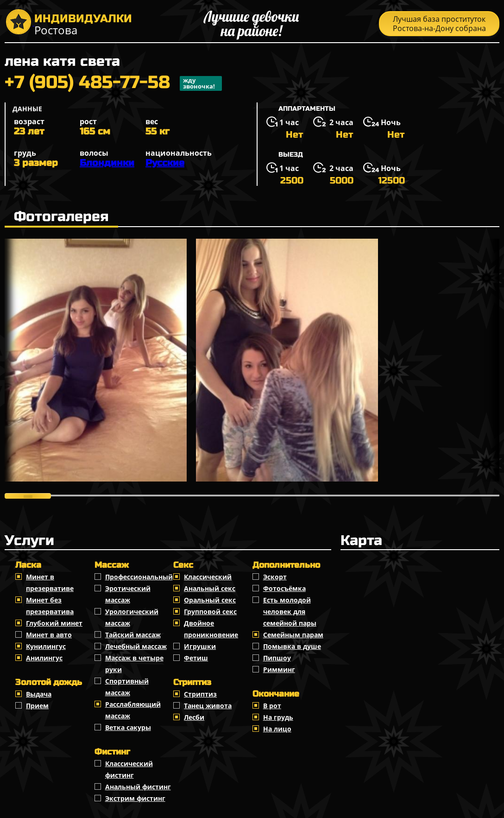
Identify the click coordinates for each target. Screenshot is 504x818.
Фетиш (196, 658)
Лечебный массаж (136, 646)
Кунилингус (46, 646)
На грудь (278, 717)
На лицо (277, 729)
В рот (272, 706)
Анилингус (44, 658)
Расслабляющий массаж (133, 710)
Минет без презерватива (50, 606)
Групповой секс (210, 612)
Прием (37, 706)
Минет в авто (49, 635)
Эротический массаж (128, 594)
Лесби (194, 717)
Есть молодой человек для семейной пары (290, 612)
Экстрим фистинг (135, 798)
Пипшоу (277, 658)
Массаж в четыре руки (134, 664)
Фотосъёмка (284, 588)
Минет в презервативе (50, 583)
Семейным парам (293, 635)
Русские (165, 163)
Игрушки (200, 646)
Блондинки (107, 163)
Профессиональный (139, 577)
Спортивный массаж (127, 687)
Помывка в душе (292, 646)
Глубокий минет (54, 623)
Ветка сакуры (128, 727)
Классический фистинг (129, 769)
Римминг (279, 669)
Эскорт (275, 577)
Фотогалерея (61, 216)
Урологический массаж (132, 617)
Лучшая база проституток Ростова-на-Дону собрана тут (439, 25)
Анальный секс (210, 588)
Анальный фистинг (138, 787)
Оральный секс (210, 600)
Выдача (39, 694)
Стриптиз (200, 694)
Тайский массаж (133, 635)
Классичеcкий (208, 577)
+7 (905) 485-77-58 (113, 83)
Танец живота (208, 706)
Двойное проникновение (211, 629)
